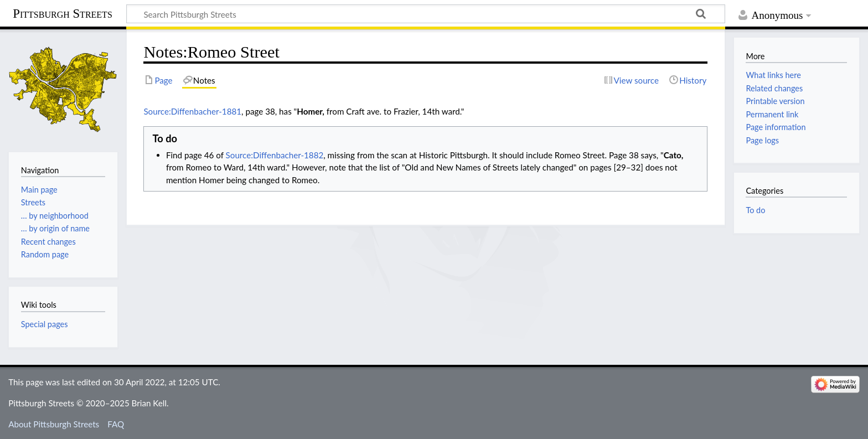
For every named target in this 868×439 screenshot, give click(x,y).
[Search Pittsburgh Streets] (426, 14)
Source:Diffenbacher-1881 (192, 111)
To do (755, 210)
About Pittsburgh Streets (54, 424)
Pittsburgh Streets (63, 14)
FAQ (116, 424)
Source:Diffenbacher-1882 (275, 155)
